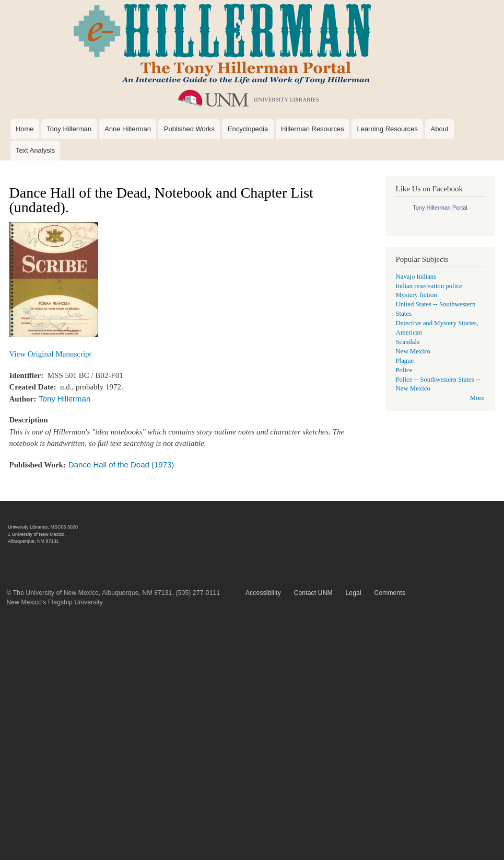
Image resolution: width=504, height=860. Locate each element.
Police (404, 370)
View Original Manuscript (50, 354)
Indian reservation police (429, 286)
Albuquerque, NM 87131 (33, 541)
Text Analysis (35, 150)
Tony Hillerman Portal (440, 208)
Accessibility (263, 593)
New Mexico (413, 351)
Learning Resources (387, 129)
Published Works (189, 129)
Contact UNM (313, 593)
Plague (405, 361)
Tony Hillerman (69, 129)
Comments (390, 593)
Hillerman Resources (313, 129)
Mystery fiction (417, 295)
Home (25, 129)
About (440, 129)
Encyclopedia (248, 129)
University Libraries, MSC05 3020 (43, 527)
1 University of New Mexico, (37, 534)
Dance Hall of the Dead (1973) (121, 465)
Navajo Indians (416, 277)
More (477, 398)
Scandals (408, 342)
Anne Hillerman (128, 129)
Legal (353, 593)
